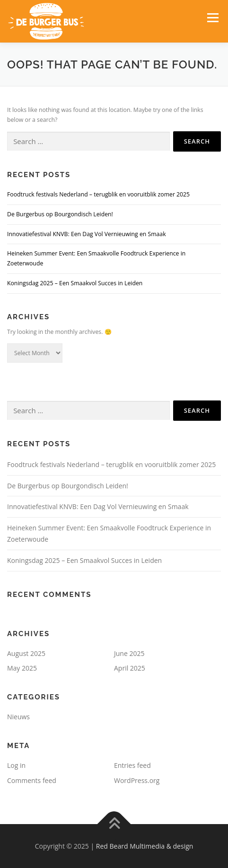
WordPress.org (137, 780)
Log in (16, 765)
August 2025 (26, 653)
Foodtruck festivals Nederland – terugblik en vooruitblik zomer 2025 (98, 194)
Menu (212, 18)
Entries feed (132, 765)
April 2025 (130, 668)
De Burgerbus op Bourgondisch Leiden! (61, 214)
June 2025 (129, 653)
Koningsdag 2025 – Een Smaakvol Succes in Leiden (75, 283)
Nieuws (18, 717)
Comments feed (32, 780)
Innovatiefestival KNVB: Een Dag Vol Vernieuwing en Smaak (87, 234)
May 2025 (22, 668)
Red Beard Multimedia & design (145, 846)
